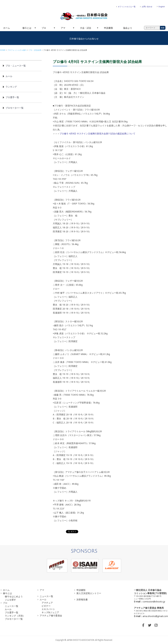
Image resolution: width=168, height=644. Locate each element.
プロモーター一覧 (15, 108)
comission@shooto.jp (154, 602)
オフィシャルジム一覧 (127, 7)
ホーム (7, 28)
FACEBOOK (143, 625)
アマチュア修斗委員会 (51, 616)
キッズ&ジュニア (50, 612)
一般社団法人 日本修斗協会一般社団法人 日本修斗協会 (84, 16)
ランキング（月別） (15, 616)
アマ (63, 28)
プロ (44, 28)
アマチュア (47, 603)
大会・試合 (86, 28)
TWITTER (150, 625)
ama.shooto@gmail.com (155, 616)
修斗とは (27, 28)
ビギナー (46, 606)
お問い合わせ (147, 7)
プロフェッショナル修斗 (17, 50)
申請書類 (108, 28)
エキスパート (48, 609)
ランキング (11, 87)
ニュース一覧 (12, 606)
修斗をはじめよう (14, 596)
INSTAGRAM (156, 625)
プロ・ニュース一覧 (16, 66)
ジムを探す (10, 600)
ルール (9, 76)
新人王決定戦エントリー (89, 593)
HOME (3, 50)
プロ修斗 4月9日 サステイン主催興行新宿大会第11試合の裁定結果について (97, 134)
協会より (128, 28)
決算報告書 (82, 599)
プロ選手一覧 (12, 97)
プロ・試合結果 (35, 50)
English (162, 7)
